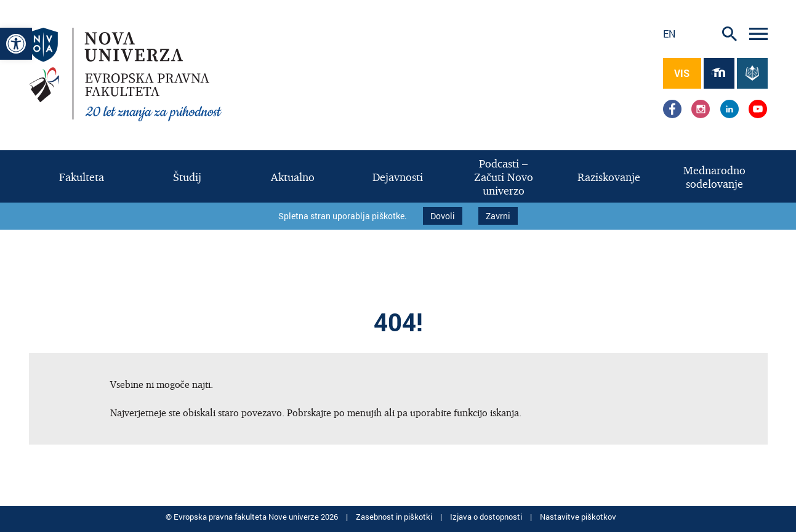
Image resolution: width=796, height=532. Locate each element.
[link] (16, 44)
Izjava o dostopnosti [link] (487, 514)
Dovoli (443, 215)
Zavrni (498, 215)
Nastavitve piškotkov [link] (578, 514)
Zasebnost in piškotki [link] (395, 514)
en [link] (669, 34)
